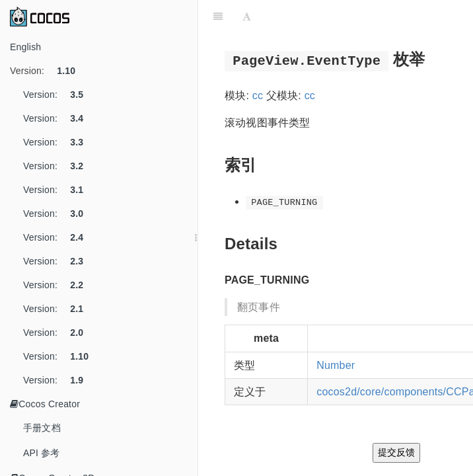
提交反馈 (396, 452)
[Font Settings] (247, 17)
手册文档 (42, 428)
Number (336, 365)
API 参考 (42, 453)
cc (258, 96)
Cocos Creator (45, 404)
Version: (48, 71)
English (25, 47)
